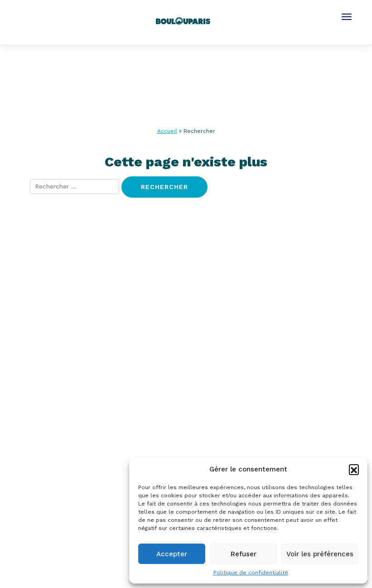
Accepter (172, 554)
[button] (354, 469)
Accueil (167, 131)
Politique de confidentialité (251, 573)
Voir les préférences (320, 554)
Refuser (244, 554)
